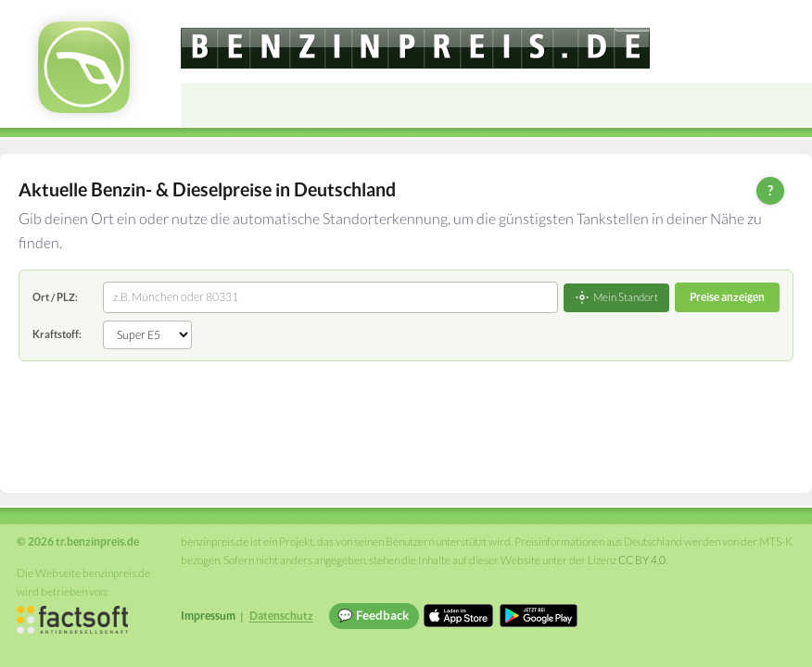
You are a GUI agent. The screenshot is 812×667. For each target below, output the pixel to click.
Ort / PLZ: (55, 297)
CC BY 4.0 (642, 560)
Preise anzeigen (727, 297)
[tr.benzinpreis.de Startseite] (84, 67)
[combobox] (330, 297)
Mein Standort (616, 297)
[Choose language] (670, 19)
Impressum (208, 616)
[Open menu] (790, 106)
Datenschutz (281, 616)
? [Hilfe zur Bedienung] (770, 190)
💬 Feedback (373, 615)
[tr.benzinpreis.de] (415, 48)
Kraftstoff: (57, 334)
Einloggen (768, 18)
